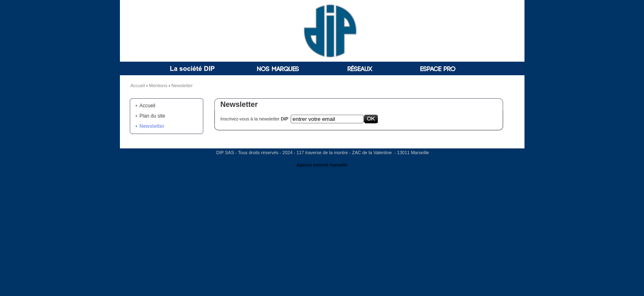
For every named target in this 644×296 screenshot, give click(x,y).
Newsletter (182, 86)
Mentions (158, 86)
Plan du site (153, 116)
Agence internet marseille (322, 165)
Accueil (138, 86)
